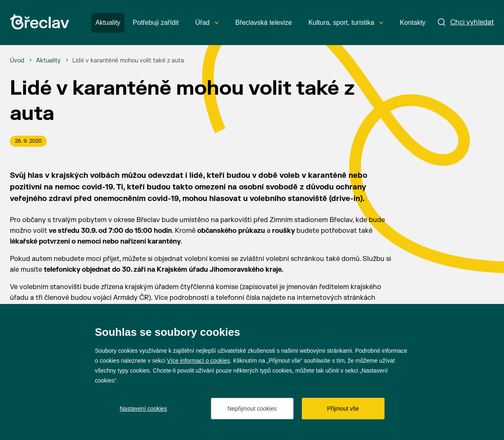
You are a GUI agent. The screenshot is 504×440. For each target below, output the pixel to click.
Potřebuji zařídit (156, 23)
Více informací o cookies (199, 361)
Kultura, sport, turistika (346, 23)
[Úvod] (17, 61)
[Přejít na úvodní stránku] (39, 22)
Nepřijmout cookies (252, 409)
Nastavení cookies (143, 409)
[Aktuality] (48, 61)
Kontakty (413, 23)
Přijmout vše (343, 409)
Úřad (207, 23)
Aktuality (108, 23)
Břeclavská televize (264, 23)
